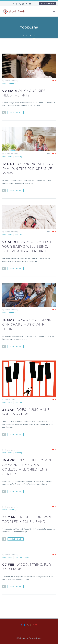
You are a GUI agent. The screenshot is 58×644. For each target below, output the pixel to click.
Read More (16, 113)
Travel (27, 557)
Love (4, 157)
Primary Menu (54, 11)
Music (4, 83)
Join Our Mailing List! (47, 3)
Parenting (13, 83)
